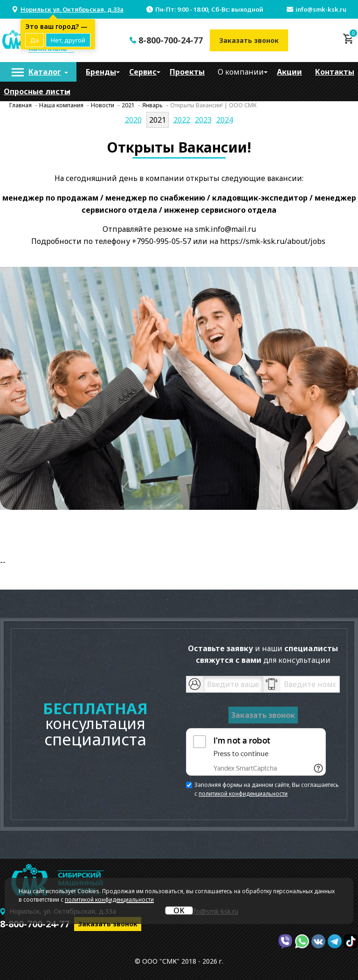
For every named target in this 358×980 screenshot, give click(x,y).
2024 (225, 120)
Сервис (143, 72)
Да (34, 40)
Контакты (335, 72)
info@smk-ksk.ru (321, 9)
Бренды (101, 72)
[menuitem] (38, 72)
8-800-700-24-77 (171, 40)
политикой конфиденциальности (243, 794)
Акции (289, 72)
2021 (158, 120)
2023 (203, 120)
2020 (133, 120)
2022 (182, 120)
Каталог (45, 72)
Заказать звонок (249, 40)
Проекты (187, 72)
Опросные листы (37, 91)
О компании (241, 72)
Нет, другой (68, 40)
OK (179, 910)
